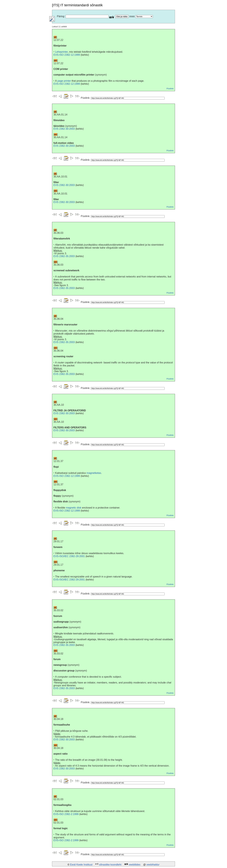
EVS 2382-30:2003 (64, 129)
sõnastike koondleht (110, 865)
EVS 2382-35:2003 (64, 256)
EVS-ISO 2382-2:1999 (66, 814)
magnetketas (94, 473)
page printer (64, 81)
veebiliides (135, 865)
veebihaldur (153, 865)
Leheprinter (61, 52)
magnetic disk (74, 508)
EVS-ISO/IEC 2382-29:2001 (69, 556)
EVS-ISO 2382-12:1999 (67, 55)
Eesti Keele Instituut (81, 865)
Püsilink (170, 89)
